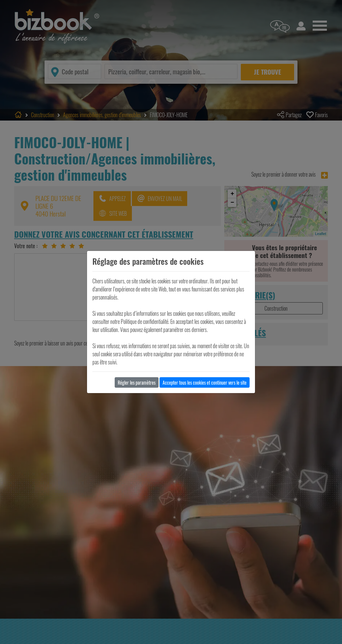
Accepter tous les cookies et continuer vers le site (205, 382)
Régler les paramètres (137, 382)
